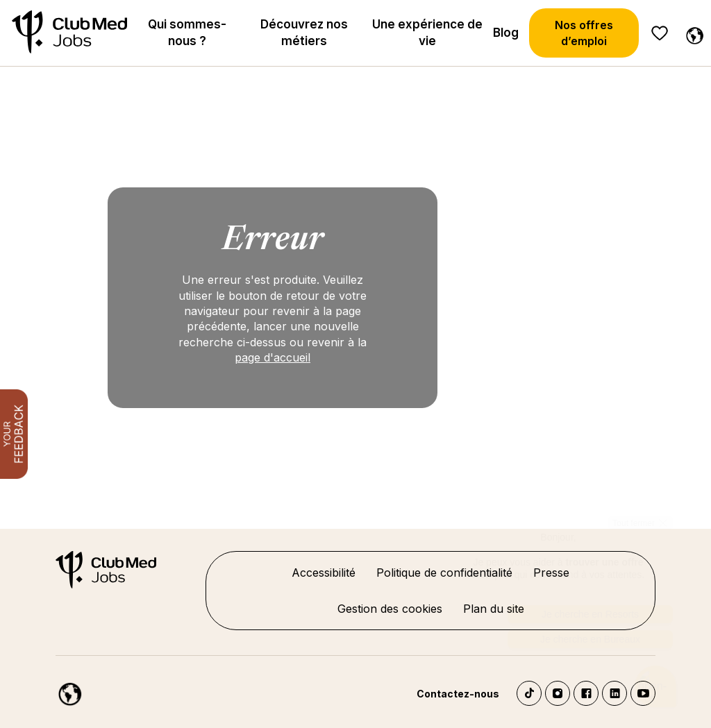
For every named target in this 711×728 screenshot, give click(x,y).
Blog (506, 33)
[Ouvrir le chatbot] (656, 687)
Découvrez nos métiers (304, 33)
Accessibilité (324, 573)
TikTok (529, 693)
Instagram (558, 693)
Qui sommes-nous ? (187, 33)
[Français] (692, 33)
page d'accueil (273, 357)
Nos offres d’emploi (584, 33)
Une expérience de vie (427, 33)
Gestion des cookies (390, 609)
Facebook (586, 693)
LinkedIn (614, 693)
